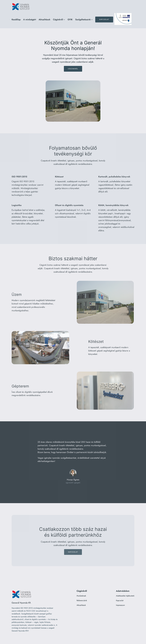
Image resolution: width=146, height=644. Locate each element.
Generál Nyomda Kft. (21, 603)
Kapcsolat (104, 19)
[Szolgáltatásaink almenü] (92, 20)
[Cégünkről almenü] (64, 20)
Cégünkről (73, 69)
